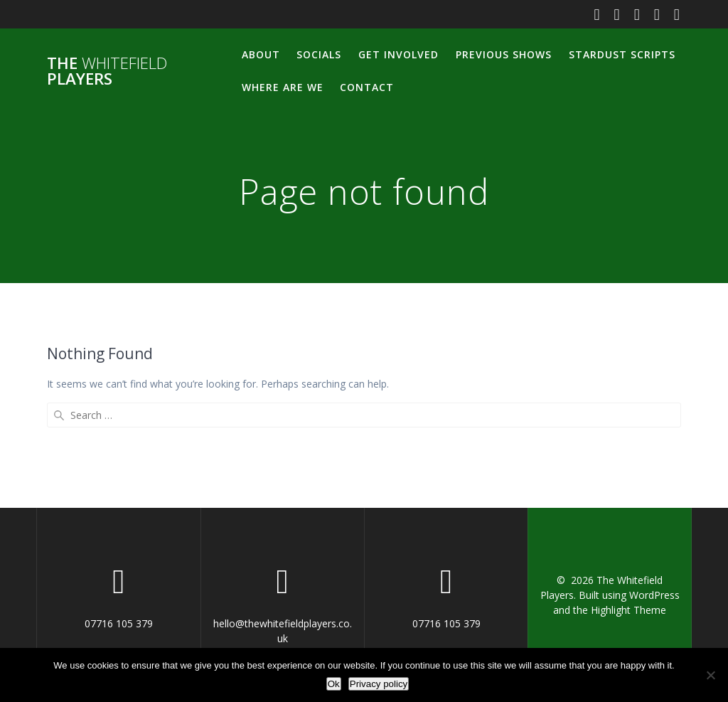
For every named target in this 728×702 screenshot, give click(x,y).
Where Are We (283, 87)
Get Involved (398, 54)
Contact (367, 87)
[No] (710, 675)
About (261, 54)
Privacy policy (379, 684)
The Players (107, 71)
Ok (334, 684)
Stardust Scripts (622, 54)
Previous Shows (504, 54)
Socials (319, 54)
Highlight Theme (628, 610)
